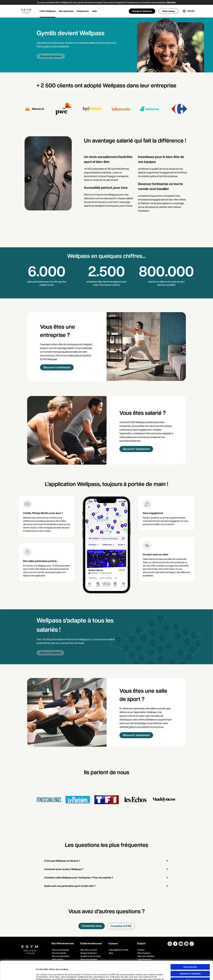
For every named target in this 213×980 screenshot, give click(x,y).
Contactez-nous (92, 926)
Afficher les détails (154, 975)
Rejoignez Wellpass (142, 11)
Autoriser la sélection (190, 956)
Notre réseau (169, 11)
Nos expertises (66, 11)
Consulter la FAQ (121, 926)
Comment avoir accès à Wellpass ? (64, 869)
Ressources (83, 11)
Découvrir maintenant (57, 367)
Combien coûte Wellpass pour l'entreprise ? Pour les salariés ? (79, 878)
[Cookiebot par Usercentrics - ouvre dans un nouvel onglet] (18, 975)
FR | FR (191, 11)
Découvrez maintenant (51, 56)
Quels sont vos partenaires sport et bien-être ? (70, 886)
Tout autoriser (190, 949)
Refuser (190, 963)
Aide (94, 11)
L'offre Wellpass (48, 11)
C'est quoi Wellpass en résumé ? (62, 861)
